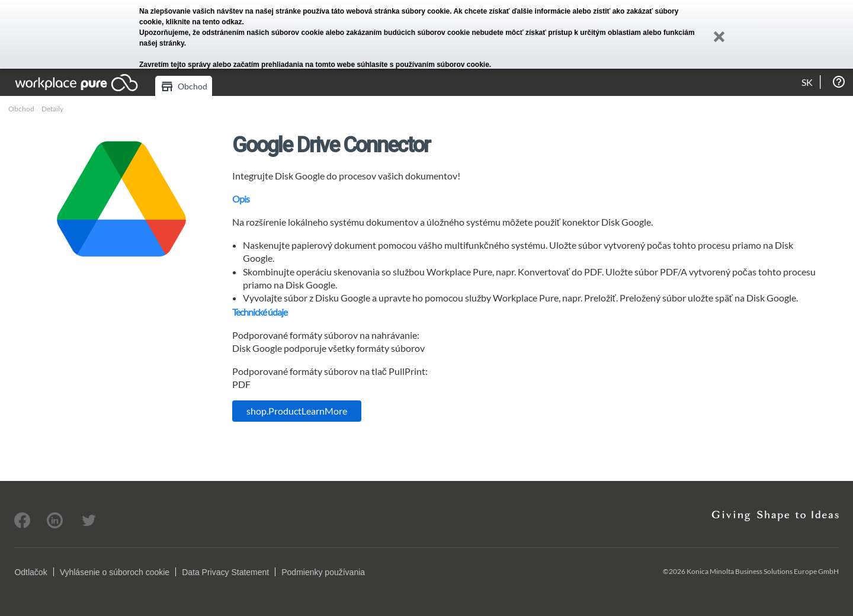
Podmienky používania (323, 572)
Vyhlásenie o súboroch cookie (115, 572)
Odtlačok (31, 572)
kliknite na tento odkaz (204, 22)
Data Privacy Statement (225, 572)
